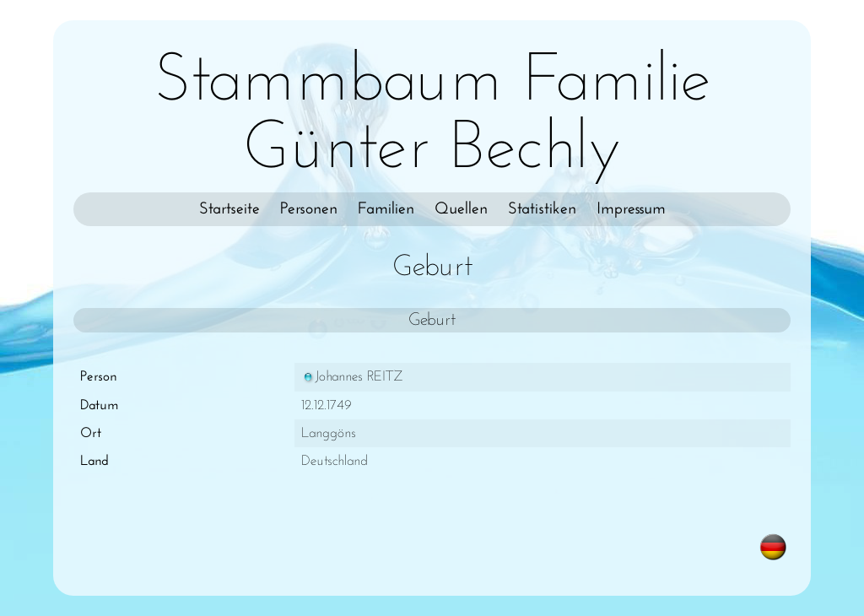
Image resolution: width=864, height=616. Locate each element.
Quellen (461, 209)
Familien (386, 209)
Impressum (631, 209)
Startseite (229, 209)
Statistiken (542, 209)
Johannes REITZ (352, 377)
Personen (309, 209)
